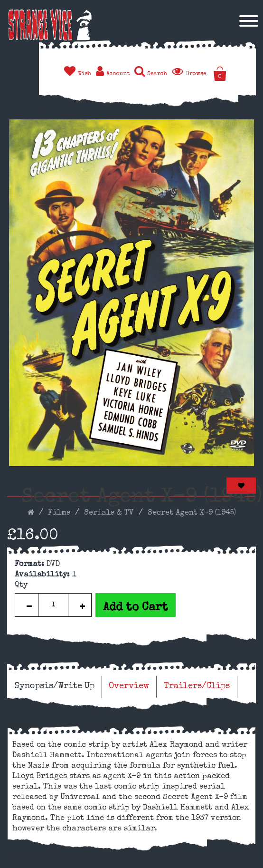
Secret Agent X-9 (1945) (192, 513)
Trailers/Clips (197, 686)
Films (59, 513)
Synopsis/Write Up (54, 686)
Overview (129, 686)
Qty (21, 585)
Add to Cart (136, 608)
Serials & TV (109, 513)
